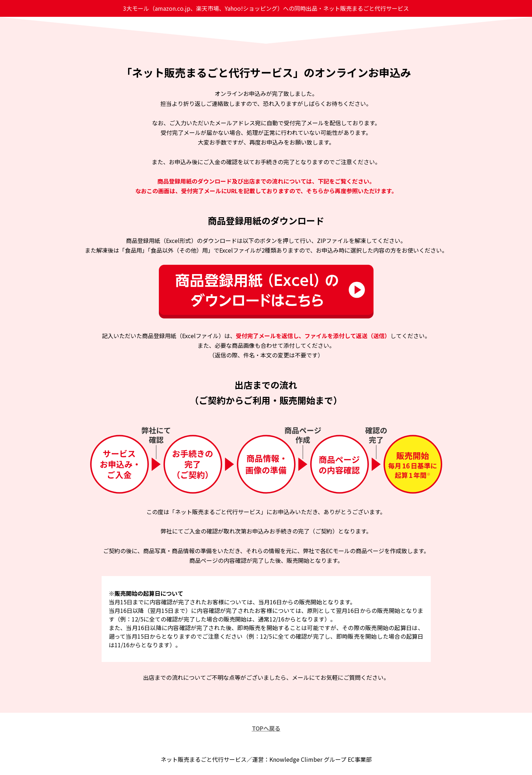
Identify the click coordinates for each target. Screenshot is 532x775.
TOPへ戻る (266, 728)
